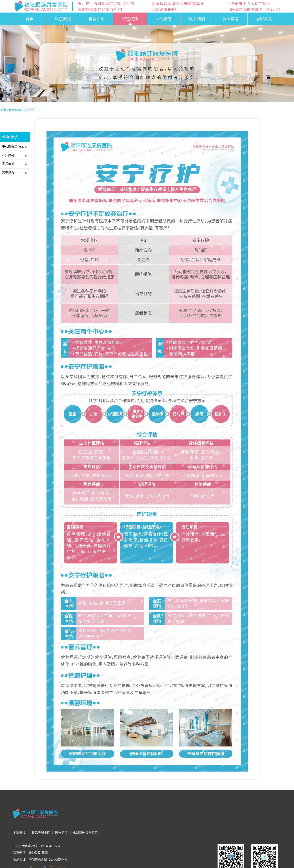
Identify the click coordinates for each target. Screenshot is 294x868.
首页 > (4, 110)
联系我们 (197, 19)
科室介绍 (97, 19)
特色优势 (130, 19)
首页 (30, 19)
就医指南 (231, 19)
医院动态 (164, 19)
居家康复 (264, 19)
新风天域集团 (41, 833)
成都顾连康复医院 (85, 833)
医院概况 (63, 19)
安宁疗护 (30, 110)
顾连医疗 (61, 833)
